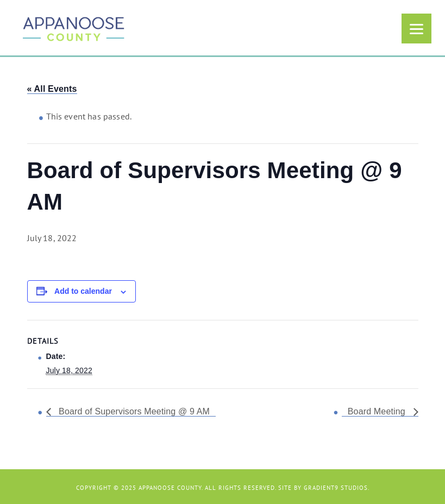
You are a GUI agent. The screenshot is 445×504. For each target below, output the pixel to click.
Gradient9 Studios (336, 488)
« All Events (52, 89)
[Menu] (416, 29)
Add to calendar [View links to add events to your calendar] (83, 291)
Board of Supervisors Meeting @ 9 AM (133, 411)
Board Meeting (378, 411)
